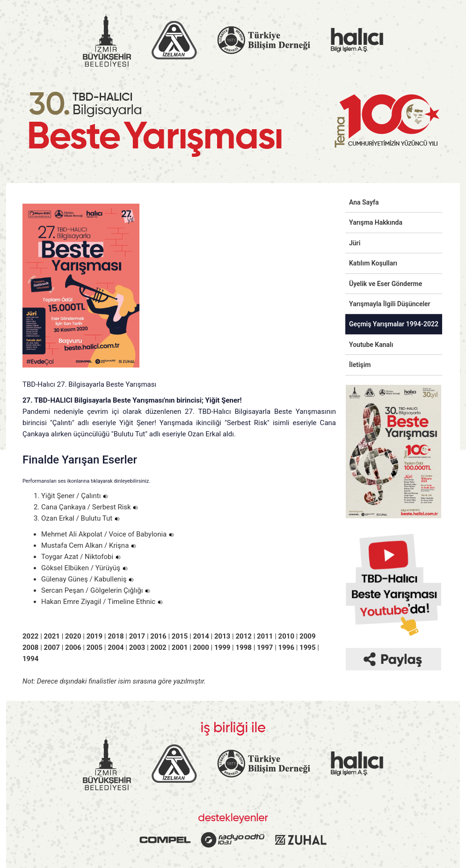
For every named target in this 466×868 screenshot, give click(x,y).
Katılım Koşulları (373, 263)
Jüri (355, 243)
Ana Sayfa (364, 202)
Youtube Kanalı (371, 345)
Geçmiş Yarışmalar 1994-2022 (394, 324)
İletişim (360, 365)
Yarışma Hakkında (376, 222)
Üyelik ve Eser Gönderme (386, 284)
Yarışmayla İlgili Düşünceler (390, 304)
